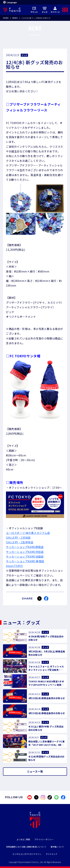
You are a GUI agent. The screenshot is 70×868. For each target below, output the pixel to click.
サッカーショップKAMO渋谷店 (25, 552)
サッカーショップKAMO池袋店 (25, 556)
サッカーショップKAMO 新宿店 (25, 561)
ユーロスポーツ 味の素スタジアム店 (28, 533)
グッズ (45, 10)
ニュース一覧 (35, 771)
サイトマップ (51, 854)
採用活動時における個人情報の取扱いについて (26, 847)
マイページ (55, 10)
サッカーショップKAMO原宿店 (25, 547)
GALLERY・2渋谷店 (18, 538)
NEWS (15, 18)
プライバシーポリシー (44, 839)
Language (10, 2)
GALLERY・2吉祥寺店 (20, 542)
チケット (34, 10)
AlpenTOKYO (14, 566)
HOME (6, 18)
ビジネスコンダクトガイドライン (27, 854)
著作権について (57, 847)
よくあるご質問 (23, 839)
